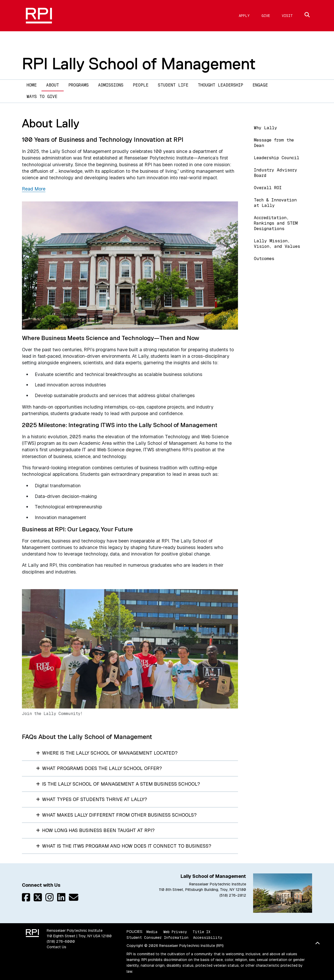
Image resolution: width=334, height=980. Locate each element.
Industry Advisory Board (276, 173)
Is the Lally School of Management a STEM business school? (118, 784)
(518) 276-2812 (233, 895)
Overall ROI (268, 188)
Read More (34, 189)
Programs (79, 85)
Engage (260, 85)
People (141, 85)
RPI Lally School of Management (139, 64)
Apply (244, 16)
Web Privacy (175, 932)
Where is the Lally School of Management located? (107, 753)
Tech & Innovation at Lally (275, 203)
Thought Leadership (220, 85)
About (53, 85)
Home (32, 85)
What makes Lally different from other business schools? (116, 815)
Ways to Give (42, 97)
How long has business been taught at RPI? (95, 830)
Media (152, 932)
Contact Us (56, 947)
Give (266, 16)
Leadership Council (277, 158)
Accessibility (208, 938)
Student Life (173, 85)
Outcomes (264, 259)
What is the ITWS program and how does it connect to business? (124, 846)
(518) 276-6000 (61, 941)
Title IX (201, 932)
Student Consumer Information (157, 938)
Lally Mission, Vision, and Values (277, 244)
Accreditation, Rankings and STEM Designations (276, 223)
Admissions (111, 85)
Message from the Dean (274, 143)
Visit (287, 16)
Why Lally (266, 128)
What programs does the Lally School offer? (99, 768)
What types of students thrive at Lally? (91, 799)
